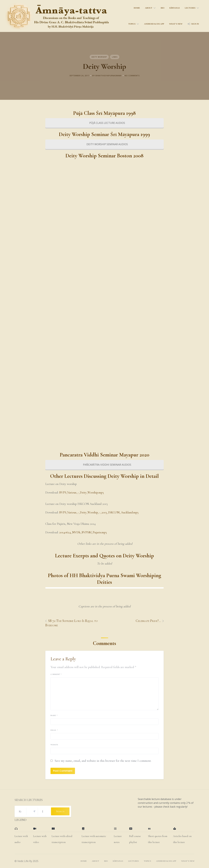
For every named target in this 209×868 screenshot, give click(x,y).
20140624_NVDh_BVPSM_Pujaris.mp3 (83, 532)
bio (163, 8)
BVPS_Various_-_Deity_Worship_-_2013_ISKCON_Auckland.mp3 (99, 512)
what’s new (176, 24)
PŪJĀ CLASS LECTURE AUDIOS (104, 123)
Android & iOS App (154, 24)
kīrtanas (175, 8)
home (137, 8)
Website (54, 745)
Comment (56, 674)
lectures (190, 8)
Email (54, 730)
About (149, 8)
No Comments (132, 76)
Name (54, 715)
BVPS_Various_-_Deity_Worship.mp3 (81, 493)
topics (132, 24)
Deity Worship (99, 57)
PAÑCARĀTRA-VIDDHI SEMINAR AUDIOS (104, 465)
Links (115, 57)
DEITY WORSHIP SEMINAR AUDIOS (104, 144)
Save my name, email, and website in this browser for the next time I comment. (103, 761)
